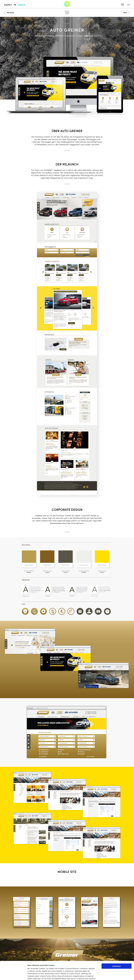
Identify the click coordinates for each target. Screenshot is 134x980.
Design (22, 5)
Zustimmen (117, 948)
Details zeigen (111, 976)
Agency (8, 5)
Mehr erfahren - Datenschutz (39, 968)
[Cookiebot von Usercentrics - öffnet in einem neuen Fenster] (14, 976)
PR (15, 5)
